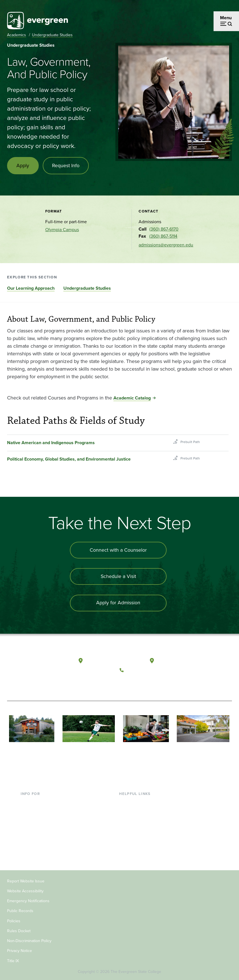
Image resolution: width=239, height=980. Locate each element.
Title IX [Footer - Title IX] (13, 960)
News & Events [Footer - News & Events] (134, 847)
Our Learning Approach (31, 288)
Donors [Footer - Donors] (28, 838)
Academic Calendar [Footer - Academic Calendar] (138, 838)
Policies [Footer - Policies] (14, 920)
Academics (17, 35)
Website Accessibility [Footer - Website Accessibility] (25, 890)
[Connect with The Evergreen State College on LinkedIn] (160, 684)
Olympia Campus (62, 230)
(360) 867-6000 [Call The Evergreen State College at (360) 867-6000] (143, 670)
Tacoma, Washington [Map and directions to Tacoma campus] (178, 661)
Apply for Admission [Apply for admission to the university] (118, 604)
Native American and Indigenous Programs (51, 443)
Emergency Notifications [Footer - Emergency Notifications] (28, 900)
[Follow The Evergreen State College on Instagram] (149, 684)
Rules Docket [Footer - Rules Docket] (19, 930)
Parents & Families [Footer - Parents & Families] (39, 820)
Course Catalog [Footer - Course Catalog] (134, 829)
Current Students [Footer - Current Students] (37, 802)
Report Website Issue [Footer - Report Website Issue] (26, 880)
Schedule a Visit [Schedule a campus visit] (118, 577)
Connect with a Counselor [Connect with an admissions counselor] (118, 551)
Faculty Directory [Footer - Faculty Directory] (136, 811)
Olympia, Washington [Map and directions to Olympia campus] (108, 661)
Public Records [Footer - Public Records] (20, 910)
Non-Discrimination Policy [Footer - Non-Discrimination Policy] (29, 940)
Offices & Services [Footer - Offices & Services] (137, 820)
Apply (23, 166)
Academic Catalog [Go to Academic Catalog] (132, 398)
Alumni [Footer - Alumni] (28, 847)
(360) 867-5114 (163, 237)
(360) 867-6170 (164, 229)
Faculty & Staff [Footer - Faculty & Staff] (35, 829)
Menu (226, 18)
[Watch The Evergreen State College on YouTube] (137, 684)
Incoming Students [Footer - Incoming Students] (39, 811)
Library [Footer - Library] (126, 802)
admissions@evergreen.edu (166, 245)
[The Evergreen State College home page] (30, 667)
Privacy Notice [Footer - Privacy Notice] (20, 950)
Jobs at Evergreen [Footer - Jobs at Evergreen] (137, 857)
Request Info (66, 166)
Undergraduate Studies (52, 35)
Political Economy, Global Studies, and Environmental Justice (69, 460)
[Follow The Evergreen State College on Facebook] (125, 684)
